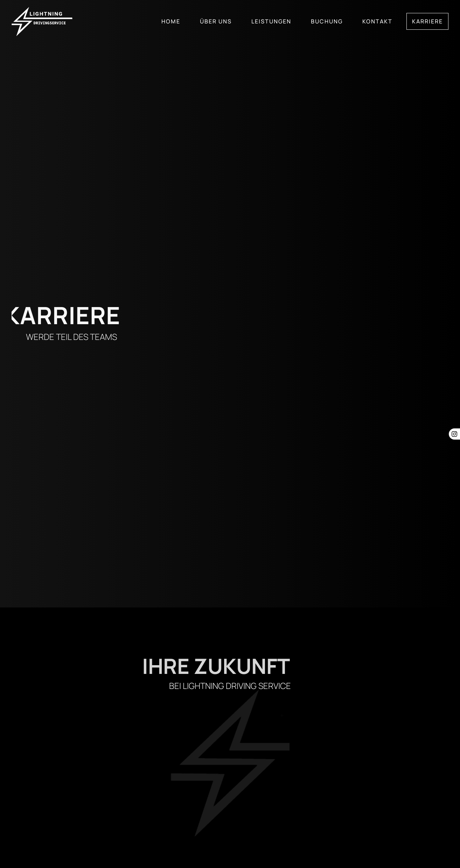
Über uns (216, 21)
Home (171, 21)
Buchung (327, 21)
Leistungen (271, 21)
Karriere (427, 21)
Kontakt (377, 21)
